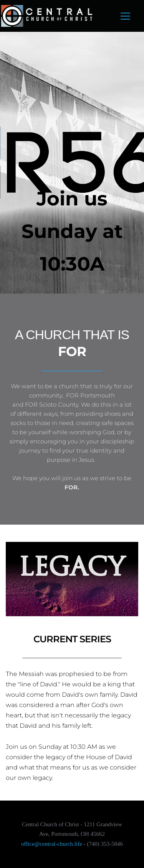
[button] (125, 16)
